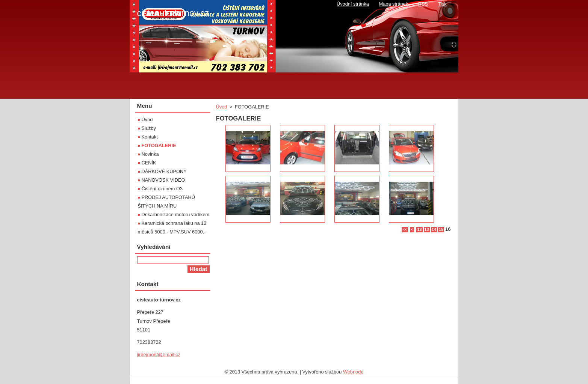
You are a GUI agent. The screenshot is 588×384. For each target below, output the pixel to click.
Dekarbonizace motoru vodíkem (176, 215)
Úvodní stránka (353, 4)
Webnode (353, 372)
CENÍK (149, 163)
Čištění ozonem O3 (162, 189)
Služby (149, 128)
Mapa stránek (394, 4)
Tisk (442, 4)
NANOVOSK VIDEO (163, 180)
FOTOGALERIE (159, 145)
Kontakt (150, 137)
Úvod (222, 107)
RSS (423, 4)
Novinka (150, 154)
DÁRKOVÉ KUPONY (164, 171)
